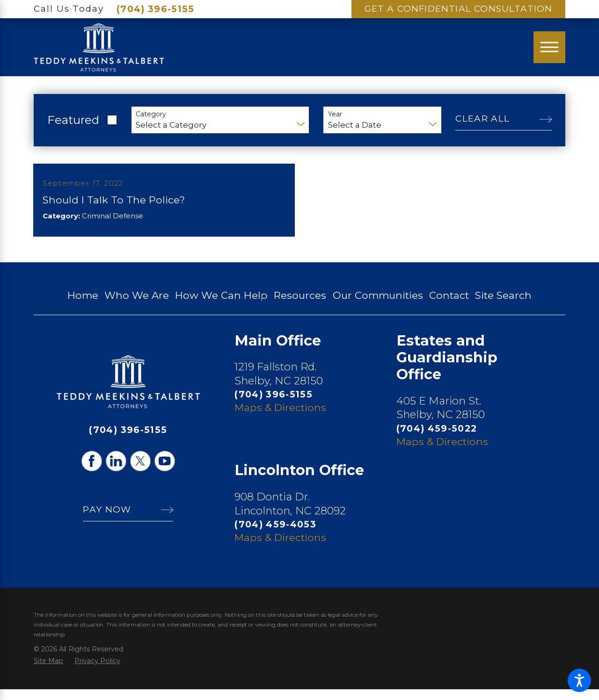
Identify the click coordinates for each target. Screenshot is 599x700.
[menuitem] (83, 306)
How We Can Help (221, 306)
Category (151, 114)
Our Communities (378, 306)
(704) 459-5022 (437, 439)
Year (335, 114)
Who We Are (137, 306)
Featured (73, 120)
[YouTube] (165, 472)
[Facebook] (92, 472)
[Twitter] (140, 472)
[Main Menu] (549, 47)
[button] (579, 680)
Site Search (503, 306)
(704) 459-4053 (275, 535)
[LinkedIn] (116, 472)
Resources (300, 306)
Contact (449, 306)
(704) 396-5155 (156, 9)
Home (83, 306)
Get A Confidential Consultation (459, 9)
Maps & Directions (280, 418)
